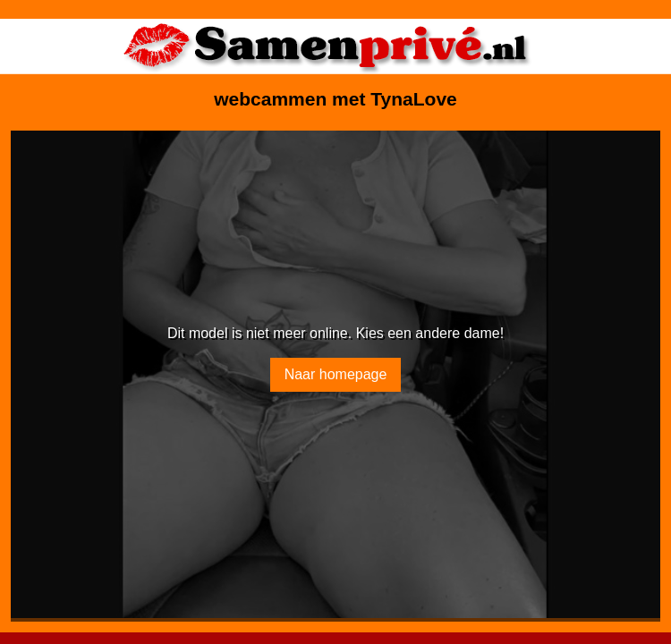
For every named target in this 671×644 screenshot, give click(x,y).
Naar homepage (336, 374)
